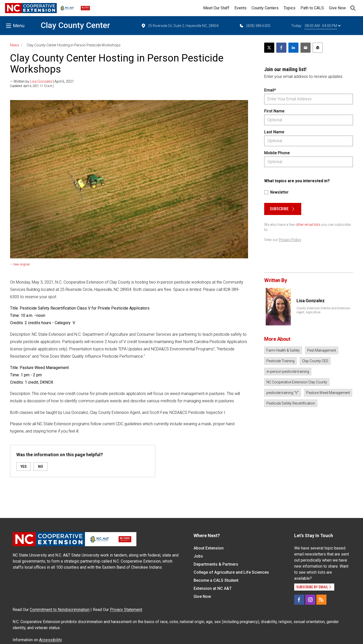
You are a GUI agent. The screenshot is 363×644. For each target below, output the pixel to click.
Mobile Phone (277, 153)
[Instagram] (310, 600)
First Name (274, 111)
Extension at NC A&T (213, 588)
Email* (270, 90)
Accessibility (51, 640)
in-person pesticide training (288, 372)
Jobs (198, 556)
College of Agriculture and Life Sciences (231, 572)
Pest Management (322, 350)
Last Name (274, 132)
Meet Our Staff (216, 8)
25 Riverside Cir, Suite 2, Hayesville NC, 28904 (180, 26)
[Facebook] (299, 600)
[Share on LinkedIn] (293, 48)
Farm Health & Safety (283, 350)
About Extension (209, 548)
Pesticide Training (280, 361)
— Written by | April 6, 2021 (42, 81)
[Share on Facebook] (281, 48)
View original (21, 264)
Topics (290, 8)
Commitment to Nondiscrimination (60, 610)
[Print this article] (318, 48)
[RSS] (321, 600)
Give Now (337, 8)
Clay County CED (315, 361)
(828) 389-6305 (255, 26)
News (15, 45)
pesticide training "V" (283, 393)
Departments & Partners (216, 564)
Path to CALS (312, 8)
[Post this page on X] (269, 48)
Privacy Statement (126, 610)
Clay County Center (75, 25)
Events (240, 8)
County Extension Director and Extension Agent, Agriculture (323, 310)
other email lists (308, 225)
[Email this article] (306, 48)
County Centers (265, 8)
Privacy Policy (290, 240)
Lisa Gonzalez (41, 81)
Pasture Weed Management (328, 393)
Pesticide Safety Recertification (291, 403)
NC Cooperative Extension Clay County (297, 382)
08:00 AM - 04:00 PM (323, 26)
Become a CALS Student (216, 580)
